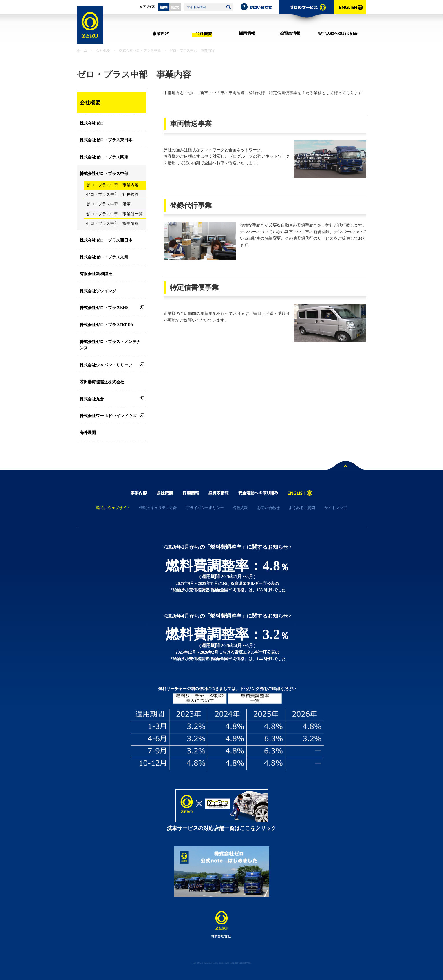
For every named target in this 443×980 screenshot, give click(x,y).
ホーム (82, 50)
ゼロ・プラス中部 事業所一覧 (114, 214)
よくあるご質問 (302, 508)
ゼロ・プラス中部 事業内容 (112, 185)
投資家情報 (290, 33)
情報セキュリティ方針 (158, 508)
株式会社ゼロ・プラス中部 (140, 50)
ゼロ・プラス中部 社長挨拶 (112, 195)
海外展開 (88, 433)
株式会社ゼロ (92, 123)
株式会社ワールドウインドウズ (108, 416)
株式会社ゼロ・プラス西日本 (106, 240)
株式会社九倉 (92, 399)
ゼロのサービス (307, 13)
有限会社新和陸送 (96, 274)
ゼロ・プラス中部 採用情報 (112, 223)
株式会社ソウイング (98, 291)
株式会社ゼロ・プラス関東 (104, 157)
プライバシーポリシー (205, 508)
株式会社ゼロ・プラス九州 (104, 257)
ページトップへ (346, 467)
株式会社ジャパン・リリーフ (106, 365)
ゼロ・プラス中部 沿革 (108, 204)
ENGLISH (350, 13)
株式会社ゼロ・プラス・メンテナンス (110, 345)
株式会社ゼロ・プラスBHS (104, 308)
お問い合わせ (260, 7)
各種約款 (240, 508)
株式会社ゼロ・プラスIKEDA (107, 325)
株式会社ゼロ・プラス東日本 (106, 140)
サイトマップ (336, 508)
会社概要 (204, 33)
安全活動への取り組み (338, 33)
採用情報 (247, 33)
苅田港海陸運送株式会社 (102, 382)
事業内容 (161, 33)
